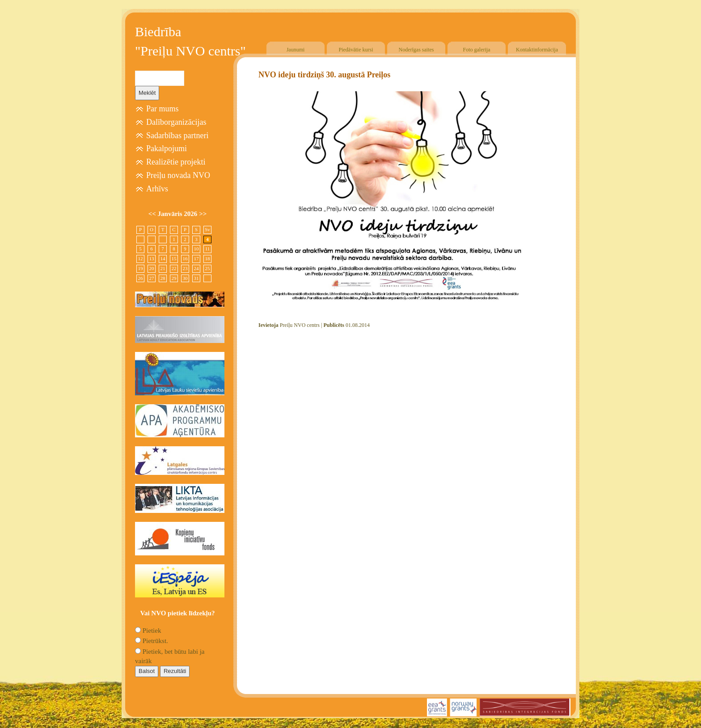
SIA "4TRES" (492, 722)
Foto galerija (477, 50)
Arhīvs (157, 189)
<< (153, 214)
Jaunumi (296, 50)
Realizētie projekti (176, 162)
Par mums (163, 109)
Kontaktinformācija (537, 50)
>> (203, 214)
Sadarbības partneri (177, 135)
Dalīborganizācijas (176, 122)
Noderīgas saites (416, 50)
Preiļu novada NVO (178, 175)
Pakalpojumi (167, 148)
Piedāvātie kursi (356, 50)
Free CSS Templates (547, 722)
